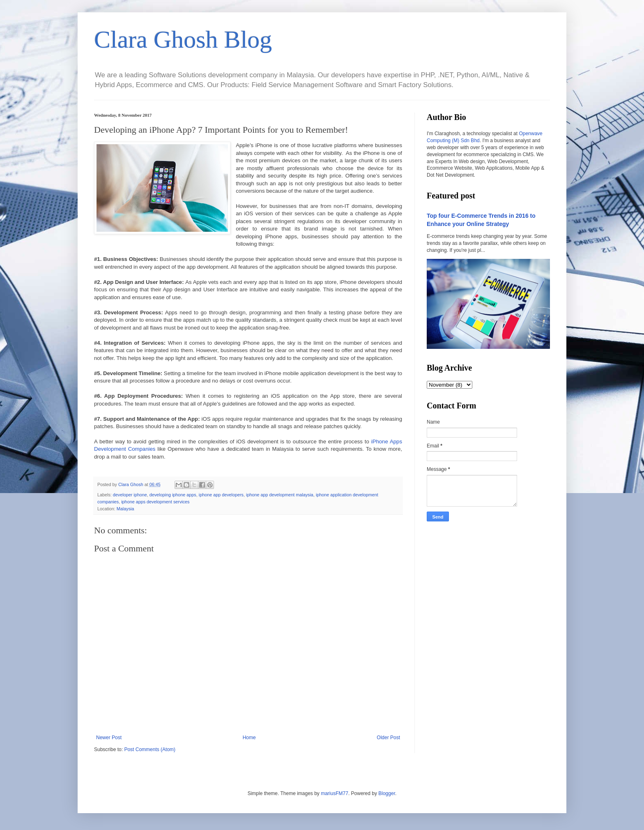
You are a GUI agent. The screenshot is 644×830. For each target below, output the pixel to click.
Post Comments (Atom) (150, 749)
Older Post (388, 738)
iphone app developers (221, 495)
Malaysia (125, 509)
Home (249, 738)
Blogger (387, 793)
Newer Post (109, 738)
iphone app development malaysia (280, 495)
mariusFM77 (335, 793)
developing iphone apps (173, 495)
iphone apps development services (155, 502)
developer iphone (130, 495)
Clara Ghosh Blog (183, 39)
